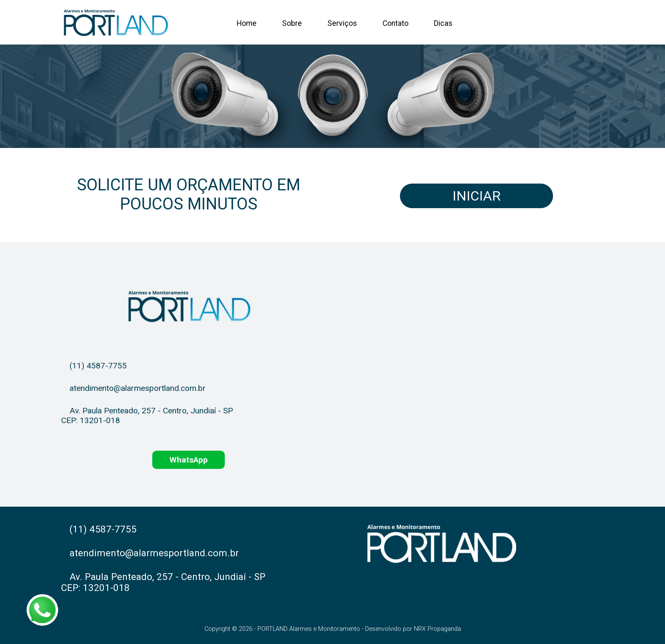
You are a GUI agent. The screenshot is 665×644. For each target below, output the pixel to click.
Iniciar (476, 196)
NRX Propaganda (437, 629)
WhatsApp (189, 460)
